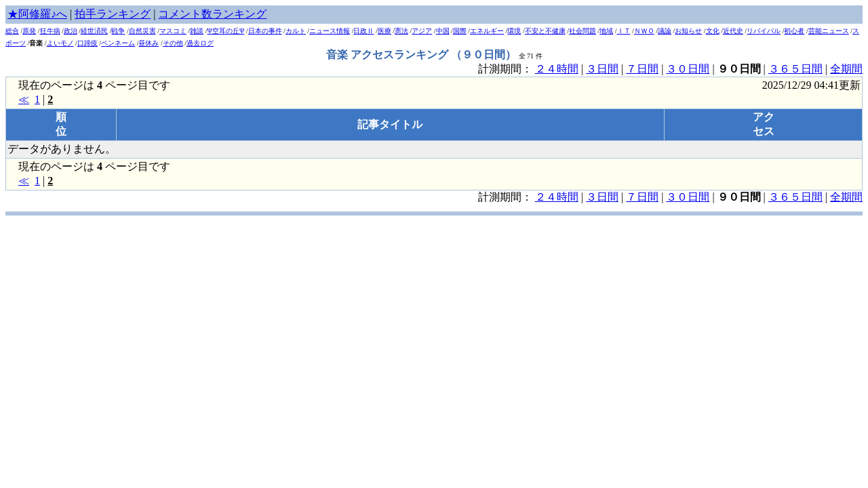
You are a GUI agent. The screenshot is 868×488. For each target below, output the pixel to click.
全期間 (846, 69)
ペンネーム (118, 43)
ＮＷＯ (644, 31)
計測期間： (507, 197)
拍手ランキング (113, 14)
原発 (29, 31)
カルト (296, 31)
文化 (713, 31)
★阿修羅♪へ (37, 14)
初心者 (794, 31)
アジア (422, 31)
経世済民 (94, 31)
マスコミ (173, 31)
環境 (514, 31)
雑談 (197, 31)
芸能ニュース (829, 31)
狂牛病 (50, 31)
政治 (71, 31)
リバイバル (764, 31)
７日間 (642, 69)
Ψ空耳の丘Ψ (226, 31)
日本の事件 (265, 31)
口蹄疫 (87, 43)
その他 (173, 43)
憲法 (401, 31)
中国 (443, 31)
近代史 (733, 31)
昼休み (149, 43)
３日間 (602, 69)
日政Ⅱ (363, 31)
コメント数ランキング (212, 14)
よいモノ (60, 43)
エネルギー (487, 31)
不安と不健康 (545, 31)
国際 (460, 31)
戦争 (118, 31)
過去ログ (200, 43)
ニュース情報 (330, 31)
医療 (384, 31)
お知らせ (688, 31)
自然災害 (142, 31)
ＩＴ (624, 31)
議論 (665, 31)
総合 (12, 31)
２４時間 (557, 69)
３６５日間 (795, 69)
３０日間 (688, 69)
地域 (606, 31)
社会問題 (583, 31)
